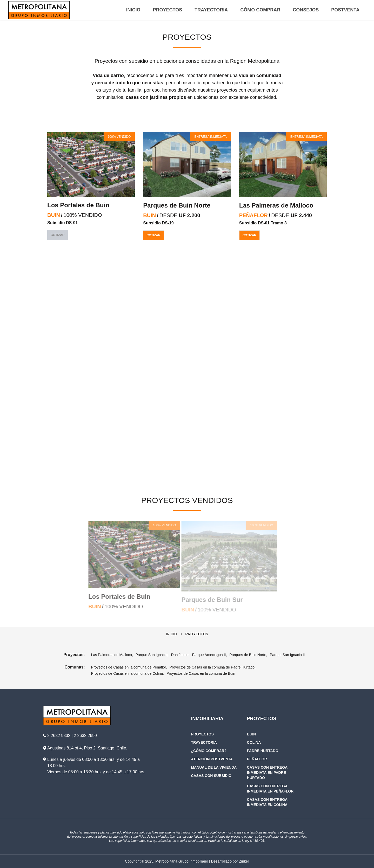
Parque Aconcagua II (209, 655)
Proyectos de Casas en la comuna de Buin (201, 673)
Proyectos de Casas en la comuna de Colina (127, 673)
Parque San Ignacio (152, 655)
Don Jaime (180, 655)
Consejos (306, 10)
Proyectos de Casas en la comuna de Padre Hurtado (212, 667)
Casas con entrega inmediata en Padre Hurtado (267, 773)
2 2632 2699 (85, 736)
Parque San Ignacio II (287, 655)
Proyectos (168, 10)
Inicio (133, 10)
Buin (251, 734)
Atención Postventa (212, 759)
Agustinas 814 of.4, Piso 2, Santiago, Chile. (87, 748)
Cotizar (153, 235)
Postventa (345, 10)
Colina (254, 742)
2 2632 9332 (59, 736)
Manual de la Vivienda (214, 767)
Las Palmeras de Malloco (276, 205)
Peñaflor (257, 759)
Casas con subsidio (211, 776)
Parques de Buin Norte (177, 205)
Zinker (244, 861)
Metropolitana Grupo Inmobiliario (182, 861)
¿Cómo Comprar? (209, 751)
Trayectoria (211, 10)
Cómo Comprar (260, 10)
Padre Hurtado (263, 751)
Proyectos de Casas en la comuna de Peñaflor (129, 667)
